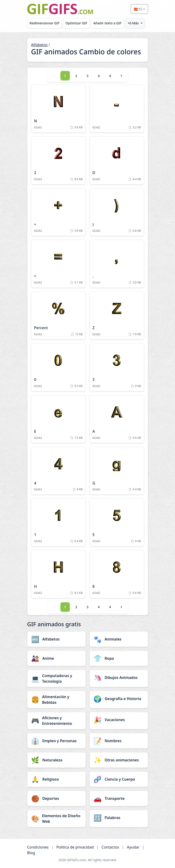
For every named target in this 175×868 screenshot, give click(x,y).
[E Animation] (58, 419)
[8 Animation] (117, 574)
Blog (31, 853)
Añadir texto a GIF (107, 23)
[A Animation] (117, 419)
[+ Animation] (58, 212)
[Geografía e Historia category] (119, 699)
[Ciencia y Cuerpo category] (119, 779)
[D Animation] (117, 160)
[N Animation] (58, 109)
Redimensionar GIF (44, 23)
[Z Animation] (117, 315)
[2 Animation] (58, 160)
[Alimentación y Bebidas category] (56, 700)
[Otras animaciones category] (119, 760)
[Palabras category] (119, 818)
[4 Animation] (58, 471)
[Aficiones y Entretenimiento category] (56, 721)
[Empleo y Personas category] (56, 741)
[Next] (121, 76)
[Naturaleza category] (56, 760)
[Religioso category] (56, 779)
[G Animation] (117, 471)
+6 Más (133, 23)
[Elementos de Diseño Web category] (56, 819)
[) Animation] (117, 212)
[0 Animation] (58, 367)
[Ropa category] (119, 658)
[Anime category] (56, 658)
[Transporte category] (119, 798)
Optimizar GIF (76, 23)
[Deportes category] (56, 798)
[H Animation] (58, 574)
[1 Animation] (58, 522)
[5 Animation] (117, 522)
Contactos (110, 847)
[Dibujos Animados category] (119, 678)
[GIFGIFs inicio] (60, 9)
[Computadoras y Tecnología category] (56, 678)
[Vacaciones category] (119, 720)
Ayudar (133, 847)
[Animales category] (119, 639)
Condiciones (38, 847)
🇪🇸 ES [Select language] (138, 9)
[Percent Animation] (58, 315)
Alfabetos (39, 45)
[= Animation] (58, 264)
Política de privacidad (75, 847)
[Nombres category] (119, 741)
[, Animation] (117, 264)
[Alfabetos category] (56, 639)
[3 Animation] (117, 367)
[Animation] (117, 109)
